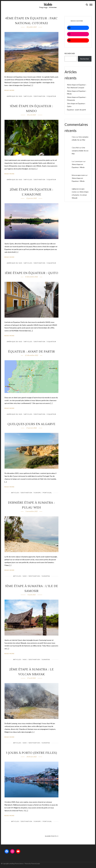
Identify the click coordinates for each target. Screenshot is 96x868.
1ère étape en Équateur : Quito (31, 274)
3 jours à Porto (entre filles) (31, 753)
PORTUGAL (47, 493)
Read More (9, 91)
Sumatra (46, 577)
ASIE (25, 577)
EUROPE (38, 493)
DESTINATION (40, 97)
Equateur (52, 97)
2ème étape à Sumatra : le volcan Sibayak (80, 195)
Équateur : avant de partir (31, 352)
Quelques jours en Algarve (31, 425)
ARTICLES (28, 97)
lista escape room (78, 176)
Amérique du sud (14, 97)
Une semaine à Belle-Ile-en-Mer (80, 151)
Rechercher (70, 54)
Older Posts (52, 837)
